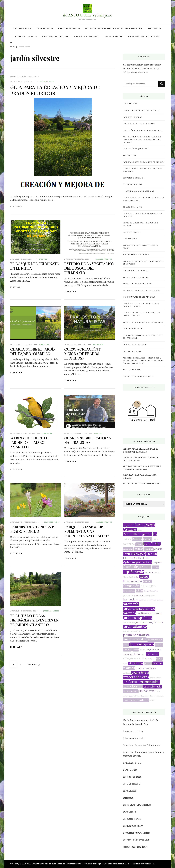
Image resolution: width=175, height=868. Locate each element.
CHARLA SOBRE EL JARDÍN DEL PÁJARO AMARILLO (33, 351)
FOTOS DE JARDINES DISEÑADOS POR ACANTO (140, 224)
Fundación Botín (129, 591)
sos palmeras (151, 696)
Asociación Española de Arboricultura (142, 745)
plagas (158, 663)
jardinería (131, 604)
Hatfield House (139, 596)
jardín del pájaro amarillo (132, 631)
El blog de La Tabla (132, 777)
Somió (143, 696)
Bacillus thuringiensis (137, 534)
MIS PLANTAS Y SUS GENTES (136, 255)
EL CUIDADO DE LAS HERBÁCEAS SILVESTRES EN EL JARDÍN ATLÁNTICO (34, 620)
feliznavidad (127, 577)
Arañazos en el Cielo (133, 731)
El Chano (156, 567)
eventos (43, 259)
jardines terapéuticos (149, 622)
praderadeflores (156, 678)
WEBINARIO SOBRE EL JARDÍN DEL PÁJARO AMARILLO (29, 442)
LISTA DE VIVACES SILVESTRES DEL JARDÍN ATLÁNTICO (143, 170)
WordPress (149, 864)
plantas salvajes (146, 668)
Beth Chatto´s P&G (132, 763)
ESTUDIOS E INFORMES (134, 178)
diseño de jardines (137, 567)
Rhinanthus (147, 691)
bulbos (137, 539)
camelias (129, 544)
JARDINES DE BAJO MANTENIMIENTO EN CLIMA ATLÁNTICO (114, 29)
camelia (155, 539)
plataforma (127, 673)
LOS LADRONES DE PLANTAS (136, 271)
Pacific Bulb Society (133, 826)
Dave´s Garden (130, 770)
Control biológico (134, 554)
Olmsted (136, 650)
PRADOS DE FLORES (132, 232)
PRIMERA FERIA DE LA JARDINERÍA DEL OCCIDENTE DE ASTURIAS (140, 450)
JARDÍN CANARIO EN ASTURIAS (139, 191)
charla (158, 549)
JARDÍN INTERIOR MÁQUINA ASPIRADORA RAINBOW (142, 215)
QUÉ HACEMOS (44, 29)
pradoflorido (133, 686)
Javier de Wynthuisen (155, 640)
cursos (152, 554)
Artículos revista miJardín (137, 284)
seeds (125, 696)
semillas (131, 696)
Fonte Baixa (147, 581)
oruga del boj (127, 655)
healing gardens (151, 596)
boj (155, 534)
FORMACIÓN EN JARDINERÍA (136, 149)
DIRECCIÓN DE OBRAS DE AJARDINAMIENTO (144, 130)
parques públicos (104, 259)
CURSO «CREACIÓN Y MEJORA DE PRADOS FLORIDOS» (82, 353)
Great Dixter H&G (132, 784)
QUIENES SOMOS (22, 29)
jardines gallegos (129, 622)
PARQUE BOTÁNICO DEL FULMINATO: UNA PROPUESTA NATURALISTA (87, 531)
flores (144, 577)
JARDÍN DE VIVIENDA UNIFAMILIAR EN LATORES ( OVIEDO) (141, 305)
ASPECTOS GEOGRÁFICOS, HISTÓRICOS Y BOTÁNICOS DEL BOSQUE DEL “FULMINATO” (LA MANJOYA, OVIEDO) (143, 361)
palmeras (152, 654)
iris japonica (159, 600)
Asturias (130, 530)
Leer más (16, 206)
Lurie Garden (129, 812)
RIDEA (157, 691)
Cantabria (139, 544)
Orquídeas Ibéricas (132, 819)
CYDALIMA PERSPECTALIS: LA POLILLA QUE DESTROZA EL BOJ (143, 337)
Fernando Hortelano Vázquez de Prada (141, 247)
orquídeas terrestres (155, 650)
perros (125, 664)
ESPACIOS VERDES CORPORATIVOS (139, 124)
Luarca (126, 645)
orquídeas (143, 650)
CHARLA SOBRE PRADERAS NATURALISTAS (87, 440)
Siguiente (34, 664)
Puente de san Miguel (131, 691)
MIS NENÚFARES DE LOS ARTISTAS (139, 297)
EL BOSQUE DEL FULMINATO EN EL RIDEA (35, 266)
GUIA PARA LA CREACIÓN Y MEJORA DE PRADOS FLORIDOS (55, 90)
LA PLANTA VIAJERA (132, 351)
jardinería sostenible (139, 609)
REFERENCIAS (154, 29)
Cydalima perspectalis (138, 562)
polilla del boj (140, 673)
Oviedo (143, 655)
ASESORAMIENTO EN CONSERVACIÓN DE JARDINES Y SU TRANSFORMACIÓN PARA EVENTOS (142, 140)
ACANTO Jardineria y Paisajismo (87, 15)
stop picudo (160, 696)
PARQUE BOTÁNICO (135, 658)
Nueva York (127, 650)
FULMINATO (148, 586)
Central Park (149, 549)
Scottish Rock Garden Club (136, 840)
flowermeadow (133, 581)
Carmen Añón (128, 549)
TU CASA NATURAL (113, 37)
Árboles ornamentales (134, 738)
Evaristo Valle (150, 572)
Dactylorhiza (157, 563)
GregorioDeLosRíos (151, 591)
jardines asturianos (149, 613)
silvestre (137, 696)
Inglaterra (141, 600)
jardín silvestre (135, 639)
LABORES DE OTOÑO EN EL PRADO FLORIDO (33, 529)
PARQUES (151, 659)
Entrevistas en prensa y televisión (142, 290)
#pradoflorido (134, 525)
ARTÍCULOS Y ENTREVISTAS (55, 37)
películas (159, 659)
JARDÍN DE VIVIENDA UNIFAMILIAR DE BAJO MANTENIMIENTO (143, 199)
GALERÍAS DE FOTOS (68, 29)
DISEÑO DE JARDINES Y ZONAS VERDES (141, 110)
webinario (153, 701)
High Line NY (130, 791)
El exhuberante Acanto (134, 720)
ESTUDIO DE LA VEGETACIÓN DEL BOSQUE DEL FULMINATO (89, 268)
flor (137, 577)
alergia (150, 525)
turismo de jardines (136, 700)
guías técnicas (47, 82)
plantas (129, 668)
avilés (140, 530)
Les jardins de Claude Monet (137, 805)
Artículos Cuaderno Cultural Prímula (143, 322)
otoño (136, 654)
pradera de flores (136, 677)
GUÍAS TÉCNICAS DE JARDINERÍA (144, 37)
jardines (130, 613)
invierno (148, 600)
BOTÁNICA (127, 539)
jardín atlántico (51, 611)
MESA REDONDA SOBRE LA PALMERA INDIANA (140, 476)
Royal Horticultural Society (136, 833)
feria (134, 577)
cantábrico (152, 544)
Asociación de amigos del (136, 752)
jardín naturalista (136, 635)
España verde (134, 572)
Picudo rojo (136, 664)
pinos (148, 664)
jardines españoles (138, 618)
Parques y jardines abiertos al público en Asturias (144, 263)
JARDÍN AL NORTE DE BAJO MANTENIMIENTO (144, 162)
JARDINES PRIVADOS (133, 117)
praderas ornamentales (141, 682)
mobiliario (159, 645)
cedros (139, 549)
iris (153, 600)
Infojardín (128, 798)
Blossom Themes (124, 864)
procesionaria (153, 687)
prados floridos (52, 522)
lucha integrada (142, 644)
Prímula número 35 (133, 329)
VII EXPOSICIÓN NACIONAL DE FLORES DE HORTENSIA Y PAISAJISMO (142, 468)
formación (44, 344)
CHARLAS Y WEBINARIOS (86, 37)
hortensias (130, 600)
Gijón (140, 591)
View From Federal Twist (135, 847)
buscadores (147, 539)
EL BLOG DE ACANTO (25, 37)
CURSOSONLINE (136, 558)
